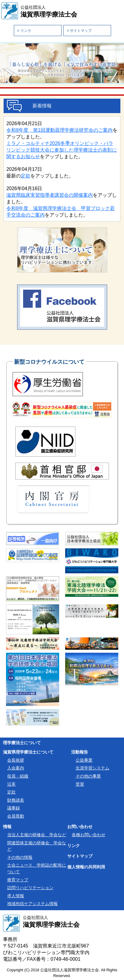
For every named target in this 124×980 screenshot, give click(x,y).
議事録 (14, 808)
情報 (7, 827)
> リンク (24, 31)
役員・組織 (18, 776)
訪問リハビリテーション (30, 888)
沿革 (11, 784)
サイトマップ (80, 856)
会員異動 (16, 816)
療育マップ (18, 880)
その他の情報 (20, 857)
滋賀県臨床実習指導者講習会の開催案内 (50, 195)
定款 (26, 176)
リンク (74, 846)
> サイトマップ (79, 31)
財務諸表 (16, 800)
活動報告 (80, 752)
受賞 (80, 784)
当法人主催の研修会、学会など (37, 835)
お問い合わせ (80, 827)
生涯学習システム (92, 768)
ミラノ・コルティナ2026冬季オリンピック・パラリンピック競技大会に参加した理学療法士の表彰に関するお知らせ (62, 150)
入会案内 (16, 768)
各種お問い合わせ (89, 835)
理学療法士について (22, 743)
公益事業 (84, 760)
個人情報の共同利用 (86, 867)
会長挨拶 (16, 760)
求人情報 (16, 896)
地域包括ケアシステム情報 (32, 904)
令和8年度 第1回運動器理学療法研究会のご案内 (59, 130)
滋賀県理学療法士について (28, 752)
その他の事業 (88, 776)
